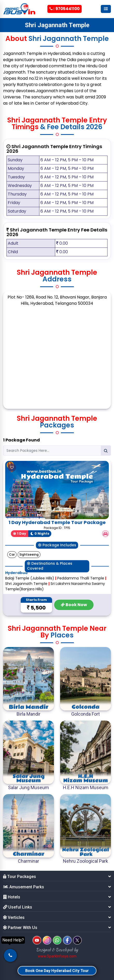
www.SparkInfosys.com (57, 956)
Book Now (74, 605)
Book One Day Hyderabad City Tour (57, 971)
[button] (13, 490)
